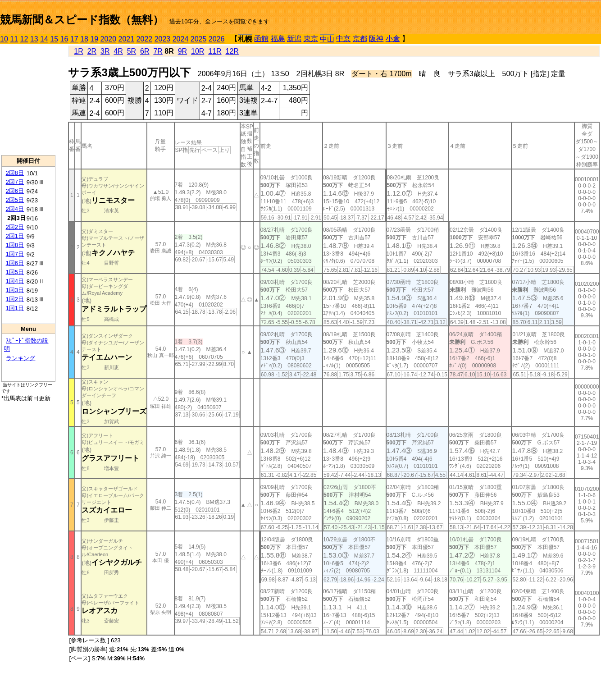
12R (232, 51)
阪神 (376, 39)
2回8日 (15, 173)
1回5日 (15, 272)
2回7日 (15, 182)
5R (132, 51)
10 (4, 39)
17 (74, 39)
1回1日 (15, 308)
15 (54, 39)
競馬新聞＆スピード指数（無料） (82, 20)
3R (105, 51)
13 (34, 39)
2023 (163, 39)
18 (84, 39)
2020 (109, 39)
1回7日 (15, 254)
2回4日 (15, 209)
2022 (145, 39)
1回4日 (15, 281)
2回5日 (15, 200)
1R (78, 51)
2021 (127, 39)
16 (64, 39)
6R (145, 51)
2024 (181, 39)
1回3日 (15, 290)
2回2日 (15, 227)
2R (92, 51)
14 (44, 39)
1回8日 (15, 245)
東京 (311, 39)
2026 (217, 39)
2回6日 (15, 191)
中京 (343, 39)
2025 (199, 39)
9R (182, 51)
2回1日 (15, 236)
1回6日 (15, 263)
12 (24, 39)
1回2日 (15, 299)
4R (118, 51)
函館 (261, 39)
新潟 (294, 39)
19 (94, 39)
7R (158, 51)
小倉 (393, 39)
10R (198, 51)
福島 (278, 39)
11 (14, 39)
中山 (327, 39)
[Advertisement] (28, 100)
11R (215, 51)
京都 (360, 39)
